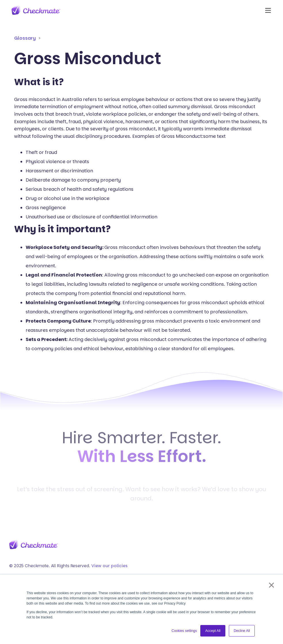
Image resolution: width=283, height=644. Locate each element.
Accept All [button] (213, 631)
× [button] (271, 585)
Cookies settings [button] (184, 631)
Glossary (25, 38)
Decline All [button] (242, 631)
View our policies (110, 566)
